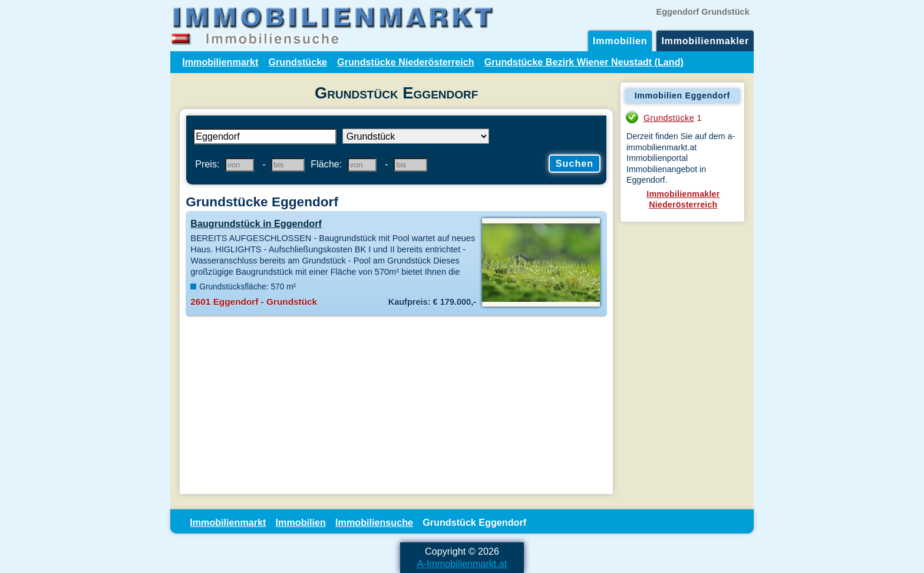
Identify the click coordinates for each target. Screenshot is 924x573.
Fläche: (326, 164)
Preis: (207, 164)
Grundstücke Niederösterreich (406, 62)
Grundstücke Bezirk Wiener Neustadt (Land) (584, 62)
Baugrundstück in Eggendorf (256, 223)
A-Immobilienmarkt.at (462, 564)
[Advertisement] (396, 406)
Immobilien (620, 41)
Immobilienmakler (705, 41)
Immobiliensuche (374, 522)
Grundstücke (298, 62)
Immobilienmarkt (220, 62)
